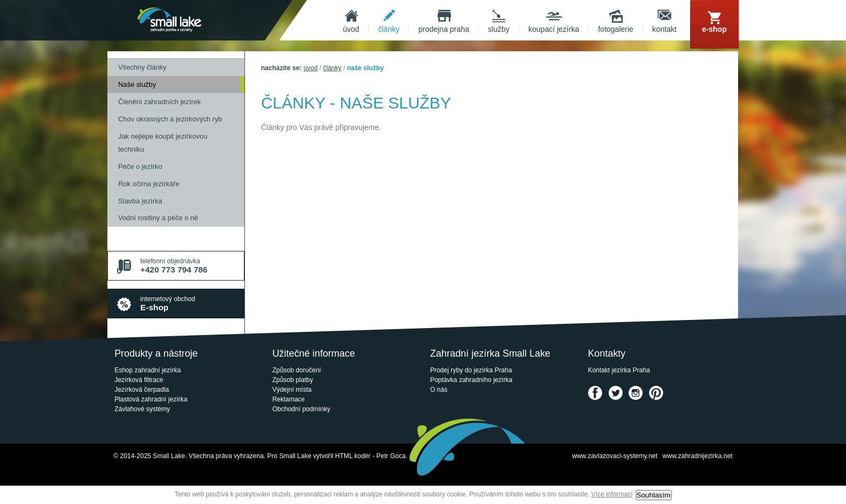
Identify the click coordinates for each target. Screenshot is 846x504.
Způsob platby (293, 380)
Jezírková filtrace (139, 380)
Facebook (595, 393)
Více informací (612, 494)
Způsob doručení (297, 370)
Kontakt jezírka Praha (619, 370)
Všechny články (142, 67)
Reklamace (289, 399)
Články (332, 68)
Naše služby (137, 84)
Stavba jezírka (140, 201)
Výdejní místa (292, 390)
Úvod (311, 68)
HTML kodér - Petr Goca (370, 456)
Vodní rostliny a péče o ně (158, 218)
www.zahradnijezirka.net (698, 456)
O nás (439, 390)
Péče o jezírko (140, 166)
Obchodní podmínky (302, 409)
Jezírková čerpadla (142, 390)
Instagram (636, 393)
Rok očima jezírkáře (149, 184)
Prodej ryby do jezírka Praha (471, 370)
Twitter (616, 393)
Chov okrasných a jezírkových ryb (170, 119)
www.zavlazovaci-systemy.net (615, 456)
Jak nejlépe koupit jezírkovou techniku (163, 143)
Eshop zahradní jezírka (148, 370)
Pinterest (656, 393)
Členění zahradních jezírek (159, 102)
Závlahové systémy (142, 409)
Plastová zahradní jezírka (151, 399)
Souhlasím (654, 495)
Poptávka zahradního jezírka (471, 380)
